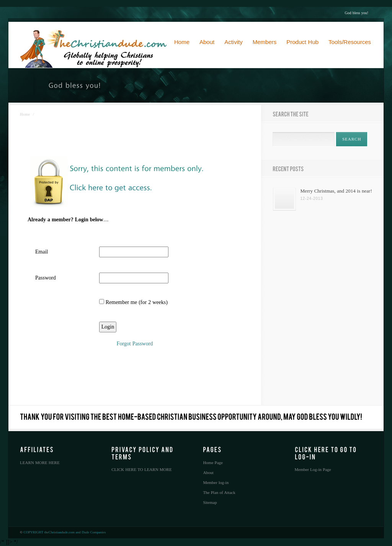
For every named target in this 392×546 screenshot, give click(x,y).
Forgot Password (135, 344)
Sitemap (210, 502)
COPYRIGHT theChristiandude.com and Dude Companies (65, 532)
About (208, 472)
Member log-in (216, 482)
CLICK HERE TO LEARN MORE (141, 469)
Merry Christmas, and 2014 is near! (336, 191)
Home (25, 114)
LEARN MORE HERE (40, 463)
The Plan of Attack (219, 492)
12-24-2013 (311, 199)
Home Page (213, 463)
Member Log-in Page (313, 469)
